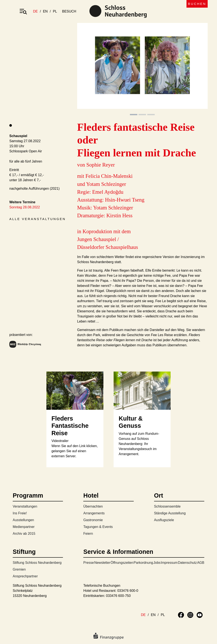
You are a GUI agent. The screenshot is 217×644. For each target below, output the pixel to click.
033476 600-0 (128, 591)
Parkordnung (143, 563)
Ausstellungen (23, 520)
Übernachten (93, 506)
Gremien (19, 569)
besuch (69, 11)
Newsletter (102, 563)
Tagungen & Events (98, 527)
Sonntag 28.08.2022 (25, 207)
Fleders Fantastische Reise (70, 426)
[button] (87, 69)
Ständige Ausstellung (170, 513)
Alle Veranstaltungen (38, 219)
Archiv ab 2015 (24, 534)
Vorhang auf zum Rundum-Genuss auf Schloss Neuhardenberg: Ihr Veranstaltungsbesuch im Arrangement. (139, 444)
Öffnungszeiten (122, 563)
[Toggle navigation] (23, 11)
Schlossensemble (167, 506)
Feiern (88, 534)
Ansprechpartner (25, 576)
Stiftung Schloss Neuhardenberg (37, 563)
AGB (201, 563)
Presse (89, 563)
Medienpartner (24, 527)
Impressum (169, 563)
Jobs (157, 563)
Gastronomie (93, 520)
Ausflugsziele (164, 520)
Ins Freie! (20, 513)
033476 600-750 (118, 596)
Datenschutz (187, 563)
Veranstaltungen (25, 506)
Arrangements (94, 513)
